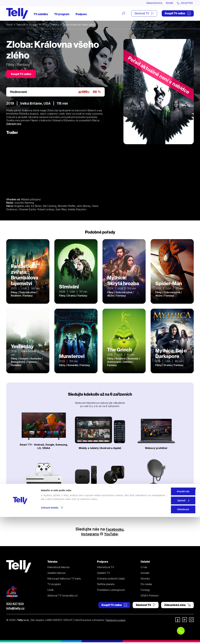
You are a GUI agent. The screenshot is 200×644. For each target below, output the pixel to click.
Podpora (81, 14)
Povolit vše (166, 618)
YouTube (113, 535)
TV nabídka (41, 14)
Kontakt (166, 3)
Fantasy (58, 25)
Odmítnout (166, 636)
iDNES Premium (150, 597)
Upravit (166, 627)
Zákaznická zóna (148, 3)
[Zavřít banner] (195, 616)
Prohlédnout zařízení (100, 505)
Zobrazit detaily (50, 634)
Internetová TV (106, 569)
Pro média (146, 586)
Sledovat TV (144, 14)
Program (35, 25)
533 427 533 (15, 605)
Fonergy (145, 591)
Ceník (50, 591)
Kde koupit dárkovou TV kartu (64, 580)
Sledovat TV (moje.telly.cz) (62, 597)
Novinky (145, 580)
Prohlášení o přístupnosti (111, 591)
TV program (62, 14)
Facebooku (115, 531)
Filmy (46, 25)
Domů (10, 25)
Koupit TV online (178, 14)
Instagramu (89, 535)
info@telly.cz (15, 610)
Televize (22, 25)
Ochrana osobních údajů (111, 580)
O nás (144, 569)
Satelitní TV (104, 575)
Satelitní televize (56, 575)
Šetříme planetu (106, 586)
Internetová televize (58, 569)
